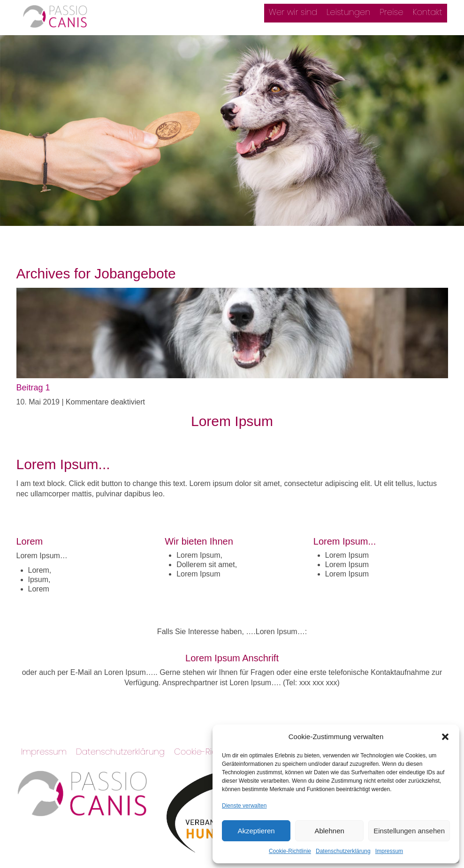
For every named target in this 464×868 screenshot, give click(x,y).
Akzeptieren (256, 831)
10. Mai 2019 (39, 402)
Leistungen (348, 12)
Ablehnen (329, 831)
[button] (445, 737)
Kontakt (428, 12)
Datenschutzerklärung (343, 851)
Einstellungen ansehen (409, 831)
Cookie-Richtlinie (290, 851)
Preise (391, 12)
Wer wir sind (293, 12)
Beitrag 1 (33, 388)
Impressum (389, 851)
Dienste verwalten (244, 806)
